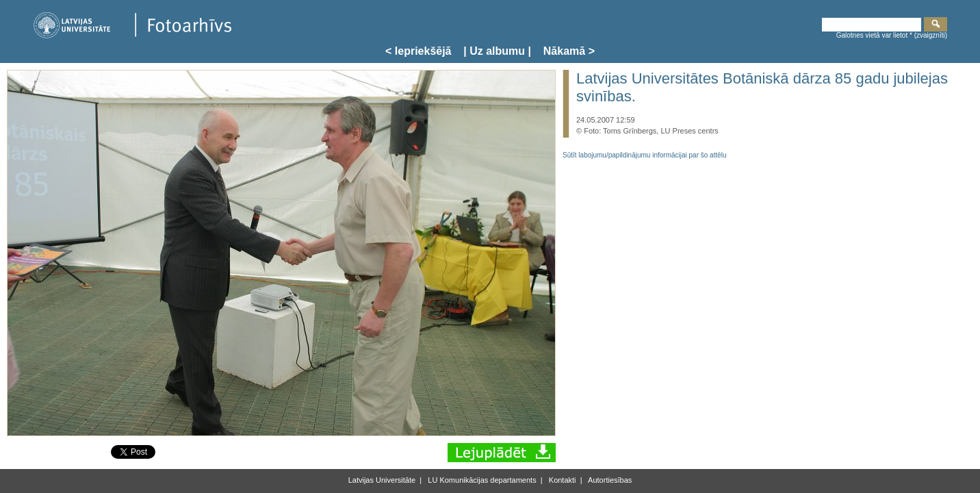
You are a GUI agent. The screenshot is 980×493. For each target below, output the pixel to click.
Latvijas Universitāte (382, 480)
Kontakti (562, 480)
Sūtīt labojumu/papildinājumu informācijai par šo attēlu (645, 155)
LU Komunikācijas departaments (481, 480)
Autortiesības (609, 480)
